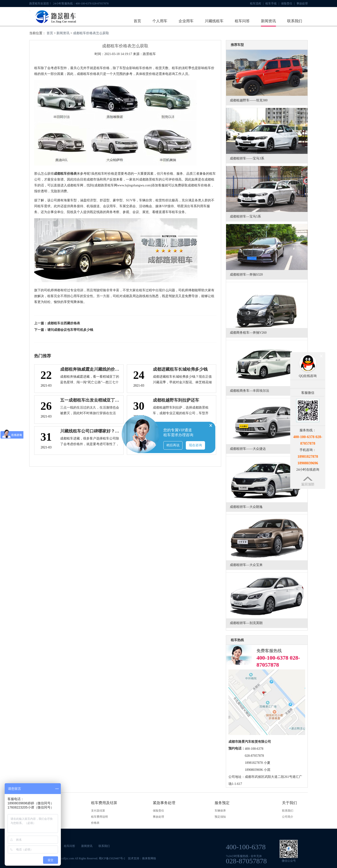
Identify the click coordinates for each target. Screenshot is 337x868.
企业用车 (186, 21)
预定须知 (220, 817)
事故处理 (302, 4)
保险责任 (288, 4)
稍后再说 (173, 445)
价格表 (95, 823)
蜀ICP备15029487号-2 (112, 858)
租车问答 (242, 21)
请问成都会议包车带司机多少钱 (70, 330)
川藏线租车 (214, 21)
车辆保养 (220, 811)
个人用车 (160, 21)
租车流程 (257, 4)
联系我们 (295, 21)
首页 (137, 21)
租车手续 (272, 4)
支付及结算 (98, 811)
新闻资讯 (268, 21)
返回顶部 (308, 484)
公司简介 (288, 817)
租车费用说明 (99, 817)
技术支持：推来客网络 (142, 858)
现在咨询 (195, 445)
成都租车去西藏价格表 (64, 323)
